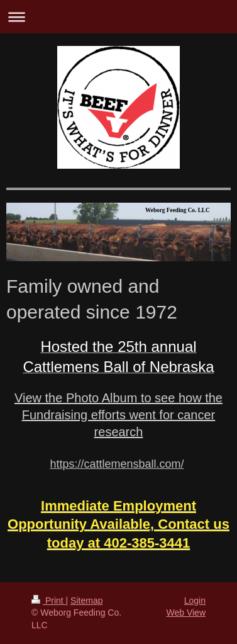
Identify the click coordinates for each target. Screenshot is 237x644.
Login (195, 601)
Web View (186, 613)
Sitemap (86, 601)
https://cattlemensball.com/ (117, 464)
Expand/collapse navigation (119, 17)
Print (49, 601)
